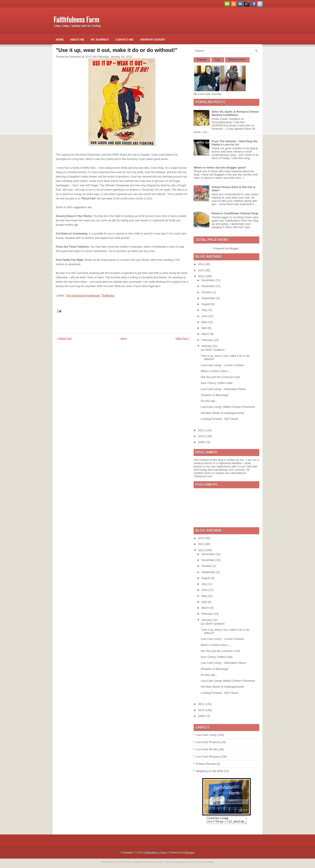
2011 (202, 430)
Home (60, 40)
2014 (202, 264)
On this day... (209, 401)
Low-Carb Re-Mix (207, 749)
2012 (202, 276)
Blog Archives (237, 60)
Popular (202, 60)
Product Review (206, 764)
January (207, 346)
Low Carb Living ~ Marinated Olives (223, 389)
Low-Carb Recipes (207, 757)
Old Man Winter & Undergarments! (222, 413)
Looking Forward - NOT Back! (219, 419)
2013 (202, 270)
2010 (202, 436)
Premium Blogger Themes (180, 863)
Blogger (234, 248)
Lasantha (159, 863)
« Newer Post (64, 338)
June (205, 316)
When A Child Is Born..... (216, 371)
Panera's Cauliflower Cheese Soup (235, 213)
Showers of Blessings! (215, 395)
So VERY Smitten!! (213, 350)
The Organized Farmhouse (83, 296)
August (206, 304)
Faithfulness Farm (76, 19)
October (207, 292)
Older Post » (182, 338)
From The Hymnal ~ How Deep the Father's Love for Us (235, 143)
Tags (218, 60)
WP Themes (125, 863)
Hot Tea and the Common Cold (220, 377)
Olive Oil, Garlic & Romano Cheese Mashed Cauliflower (235, 113)
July (204, 310)
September (209, 298)
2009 (202, 442)
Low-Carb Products (208, 742)
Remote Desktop (205, 863)
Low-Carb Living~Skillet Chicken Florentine (228, 407)
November (208, 286)
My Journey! (100, 40)
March (206, 334)
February (208, 340)
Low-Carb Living (206, 735)
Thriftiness (108, 296)
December (208, 280)
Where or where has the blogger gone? (220, 168)
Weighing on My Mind (209, 771)
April (205, 328)
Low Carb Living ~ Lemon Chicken (222, 365)
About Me (77, 40)
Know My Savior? (153, 40)
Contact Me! (125, 40)
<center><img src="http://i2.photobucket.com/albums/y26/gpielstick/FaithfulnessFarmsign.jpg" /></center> (227, 821)
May (205, 322)
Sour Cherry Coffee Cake (217, 383)
